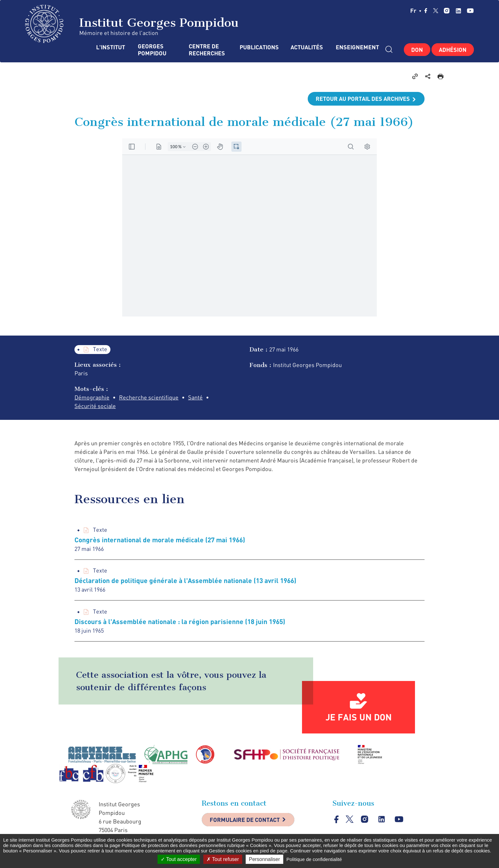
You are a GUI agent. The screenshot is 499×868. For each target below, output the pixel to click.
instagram (447, 11)
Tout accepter (179, 859)
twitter (436, 10)
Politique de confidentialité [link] (314, 859)
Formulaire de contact (245, 820)
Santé (195, 397)
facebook (426, 10)
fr (416, 10)
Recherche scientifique (149, 397)
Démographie (92, 397)
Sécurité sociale (95, 406)
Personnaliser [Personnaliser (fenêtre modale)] (264, 859)
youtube (470, 11)
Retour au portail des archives (363, 99)
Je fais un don (359, 717)
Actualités (307, 47)
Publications (259, 47)
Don (417, 50)
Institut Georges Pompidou (132, 24)
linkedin (458, 11)
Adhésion (453, 50)
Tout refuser (223, 859)
